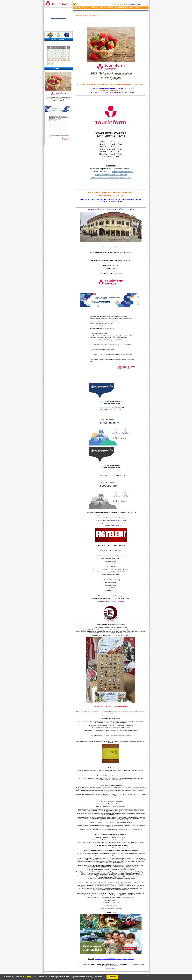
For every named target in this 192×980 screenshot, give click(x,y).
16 (52, 57)
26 (62, 60)
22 (49, 60)
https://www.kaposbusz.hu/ (117, 601)
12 (62, 54)
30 (52, 63)
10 (55, 54)
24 (55, 60)
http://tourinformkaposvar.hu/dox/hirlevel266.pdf (113, 520)
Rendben (112, 977)
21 (68, 57)
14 (68, 54)
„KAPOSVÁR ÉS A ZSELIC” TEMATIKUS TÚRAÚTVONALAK (111, 209)
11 (59, 54)
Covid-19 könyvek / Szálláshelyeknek (114, 523)
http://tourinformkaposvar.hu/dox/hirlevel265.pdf (113, 518)
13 (65, 54)
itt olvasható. (28, 977)
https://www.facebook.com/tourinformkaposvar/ (111, 92)
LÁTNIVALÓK (93, 8)
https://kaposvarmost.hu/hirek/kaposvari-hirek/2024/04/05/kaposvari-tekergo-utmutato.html (111, 200)
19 (62, 57)
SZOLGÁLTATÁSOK (106, 8)
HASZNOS (130, 8)
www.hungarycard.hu (134, 964)
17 (55, 57)
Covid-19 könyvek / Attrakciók (114, 526)
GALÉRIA (138, 8)
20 (65, 57)
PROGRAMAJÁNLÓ (80, 8)
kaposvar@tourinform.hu (114, 908)
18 (59, 57)
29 (49, 63)
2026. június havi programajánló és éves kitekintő (111, 88)
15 (49, 57)
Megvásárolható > (111, 968)
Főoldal (113, 4)
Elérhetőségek (135, 4)
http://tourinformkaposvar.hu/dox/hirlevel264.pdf (113, 515)
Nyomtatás (123, 4)
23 (52, 60)
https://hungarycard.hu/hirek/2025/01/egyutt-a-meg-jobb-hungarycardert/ (114, 959)
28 (68, 60)
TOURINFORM (120, 8)
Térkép (145, 4)
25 (59, 60)
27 (65, 60)
